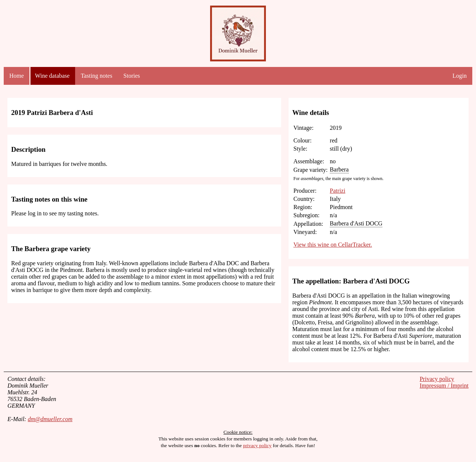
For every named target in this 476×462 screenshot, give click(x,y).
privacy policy (258, 445)
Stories (132, 76)
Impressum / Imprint (444, 386)
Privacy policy (437, 379)
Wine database (52, 76)
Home (17, 76)
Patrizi (338, 191)
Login (460, 76)
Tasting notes (97, 76)
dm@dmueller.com (50, 419)
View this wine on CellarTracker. (333, 245)
